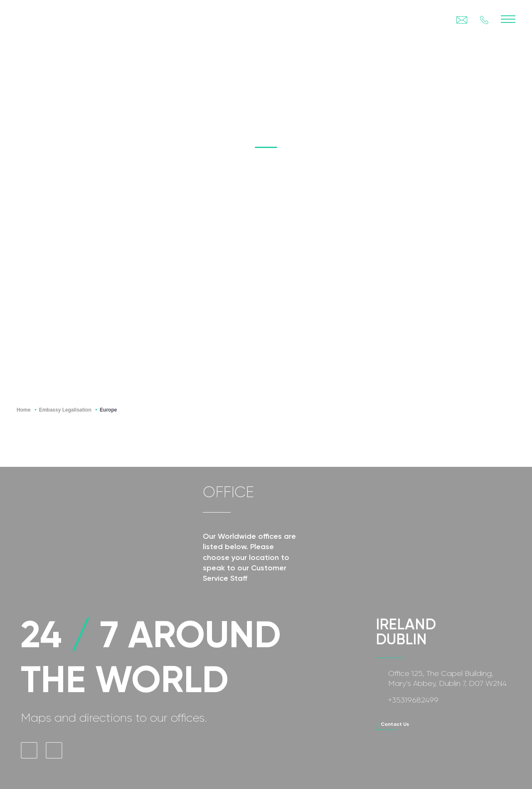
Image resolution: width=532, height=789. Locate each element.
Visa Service (398, 74)
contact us (395, 724)
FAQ (508, 74)
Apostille (37, 74)
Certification (195, 74)
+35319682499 (413, 700)
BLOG (462, 74)
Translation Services (298, 74)
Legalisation (112, 74)
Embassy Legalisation (65, 410)
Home (23, 410)
